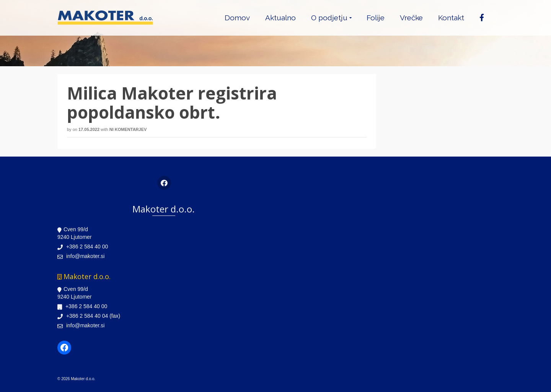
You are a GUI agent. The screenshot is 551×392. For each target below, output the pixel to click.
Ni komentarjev (128, 129)
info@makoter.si (81, 256)
